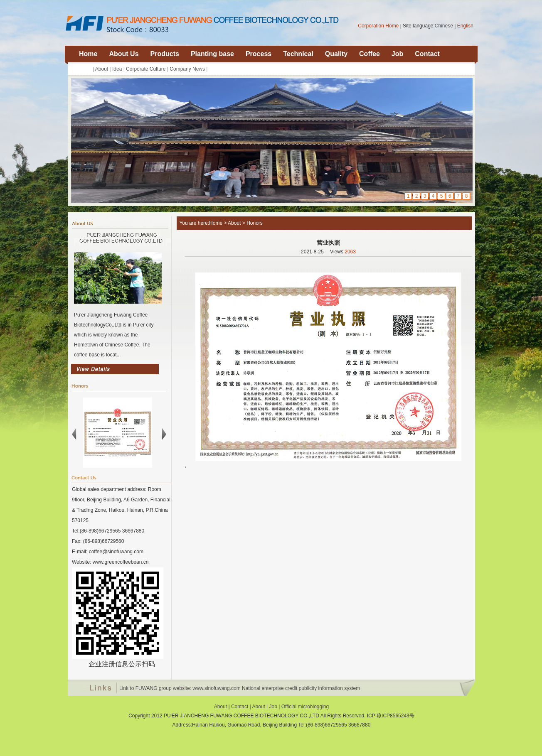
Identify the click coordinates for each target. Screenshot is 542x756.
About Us (124, 54)
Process (259, 54)
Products (165, 54)
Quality (336, 54)
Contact (427, 54)
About (102, 69)
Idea (117, 69)
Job (397, 54)
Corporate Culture (146, 69)
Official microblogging (305, 707)
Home (88, 54)
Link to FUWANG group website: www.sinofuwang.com (180, 688)
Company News (187, 69)
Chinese (444, 26)
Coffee (370, 54)
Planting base (212, 54)
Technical (298, 54)
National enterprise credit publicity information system (301, 688)
